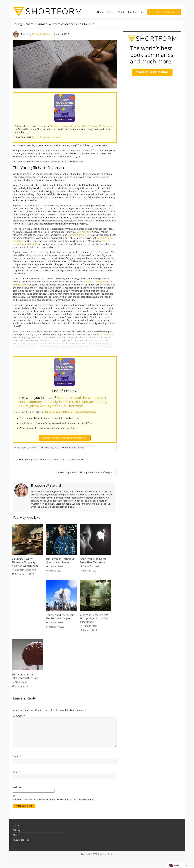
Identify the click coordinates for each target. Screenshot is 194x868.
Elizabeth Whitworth (43, 34)
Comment (19, 715)
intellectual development (96, 282)
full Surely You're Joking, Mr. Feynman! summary (70, 412)
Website (17, 786)
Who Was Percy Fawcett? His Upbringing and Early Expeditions (95, 617)
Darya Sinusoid (91, 565)
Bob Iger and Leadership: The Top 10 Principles (60, 615)
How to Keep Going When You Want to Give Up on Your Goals (50, 458)
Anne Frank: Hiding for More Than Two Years (93, 559)
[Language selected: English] (178, 865)
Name (17, 755)
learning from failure (78, 235)
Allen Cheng (21, 681)
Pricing (111, 12)
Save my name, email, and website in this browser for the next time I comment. (54, 798)
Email (17, 771)
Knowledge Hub (136, 12)
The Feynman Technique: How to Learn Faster (60, 559)
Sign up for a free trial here (46, 137)
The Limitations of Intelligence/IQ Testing (25, 675)
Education (70, 447)
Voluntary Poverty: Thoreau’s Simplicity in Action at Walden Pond (25, 561)
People (80, 447)
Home (100, 12)
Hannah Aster (56, 565)
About (121, 12)
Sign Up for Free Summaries (164, 12)
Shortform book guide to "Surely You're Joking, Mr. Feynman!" (82, 126)
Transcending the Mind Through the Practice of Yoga (84, 471)
